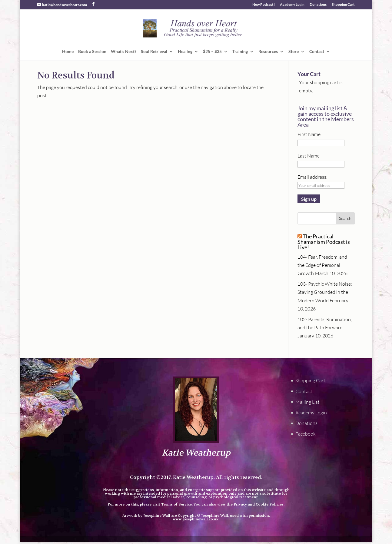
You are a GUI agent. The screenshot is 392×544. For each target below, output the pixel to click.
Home (68, 52)
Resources (268, 52)
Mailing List (307, 402)
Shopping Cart (343, 5)
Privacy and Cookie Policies (259, 504)
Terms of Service (176, 504)
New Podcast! (264, 5)
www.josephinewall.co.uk (196, 519)
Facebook (306, 434)
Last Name (309, 156)
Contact (317, 52)
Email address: (312, 177)
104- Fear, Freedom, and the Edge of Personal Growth (322, 265)
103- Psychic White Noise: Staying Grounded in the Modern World (325, 292)
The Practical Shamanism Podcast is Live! (324, 242)
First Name (309, 134)
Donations (318, 5)
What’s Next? (124, 52)
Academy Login (292, 5)
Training (240, 52)
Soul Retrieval (154, 52)
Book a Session (92, 52)
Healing (185, 52)
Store (294, 52)
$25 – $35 (212, 52)
